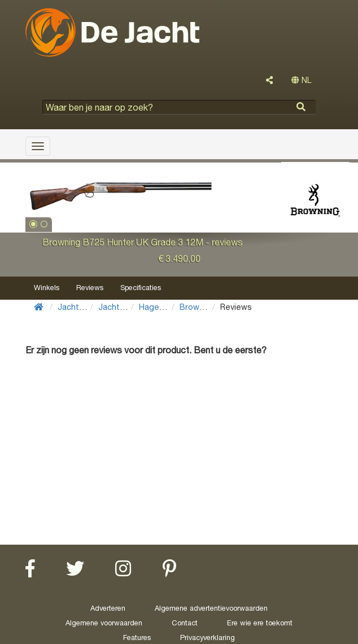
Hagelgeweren (167, 307)
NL (301, 80)
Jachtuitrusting (86, 307)
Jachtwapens (124, 307)
